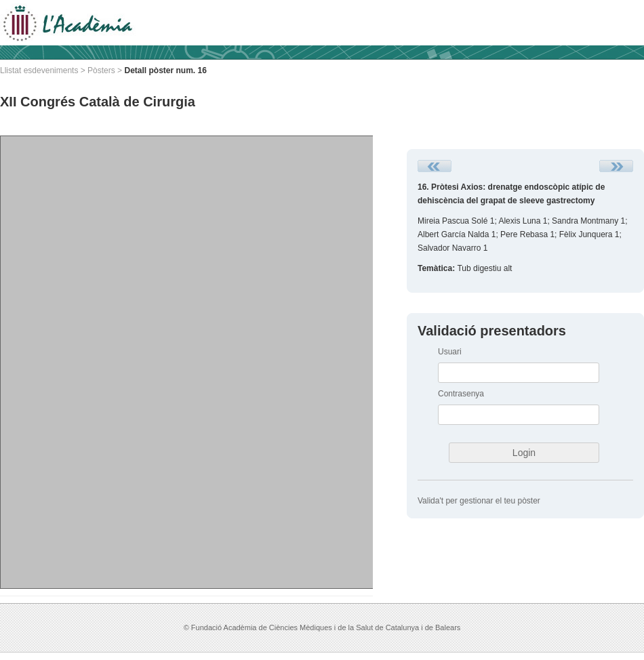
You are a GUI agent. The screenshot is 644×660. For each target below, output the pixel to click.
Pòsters (101, 70)
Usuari (450, 352)
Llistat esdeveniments (39, 70)
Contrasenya (461, 394)
